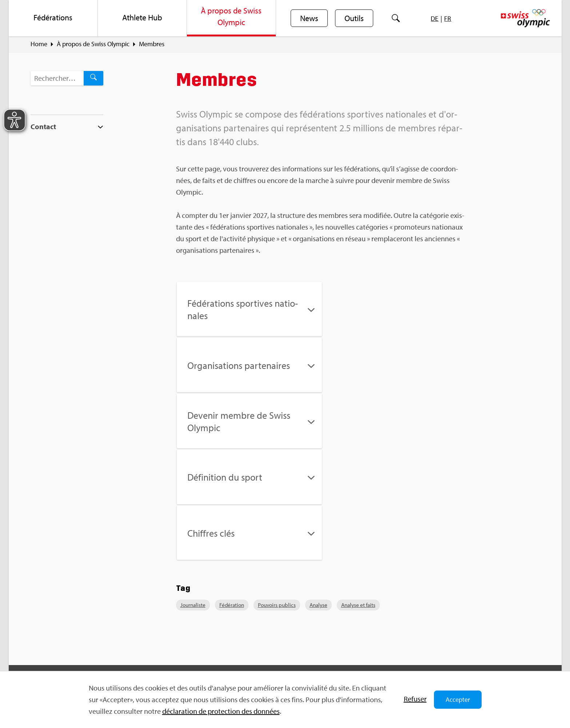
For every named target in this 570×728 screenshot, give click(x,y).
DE (435, 18)
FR (448, 18)
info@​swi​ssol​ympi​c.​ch (75, 646)
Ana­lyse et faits (358, 494)
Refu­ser (415, 699)
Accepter (458, 699)
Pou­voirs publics (277, 494)
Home (39, 44)
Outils (354, 19)
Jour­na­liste (193, 494)
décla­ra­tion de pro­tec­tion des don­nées (221, 711)
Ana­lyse (318, 494)
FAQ (174, 599)
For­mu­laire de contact (76, 659)
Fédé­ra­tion (232, 494)
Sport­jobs (181, 612)
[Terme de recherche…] (57, 78)
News (309, 19)
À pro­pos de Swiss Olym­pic (93, 44)
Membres (152, 44)
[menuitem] (53, 18)
